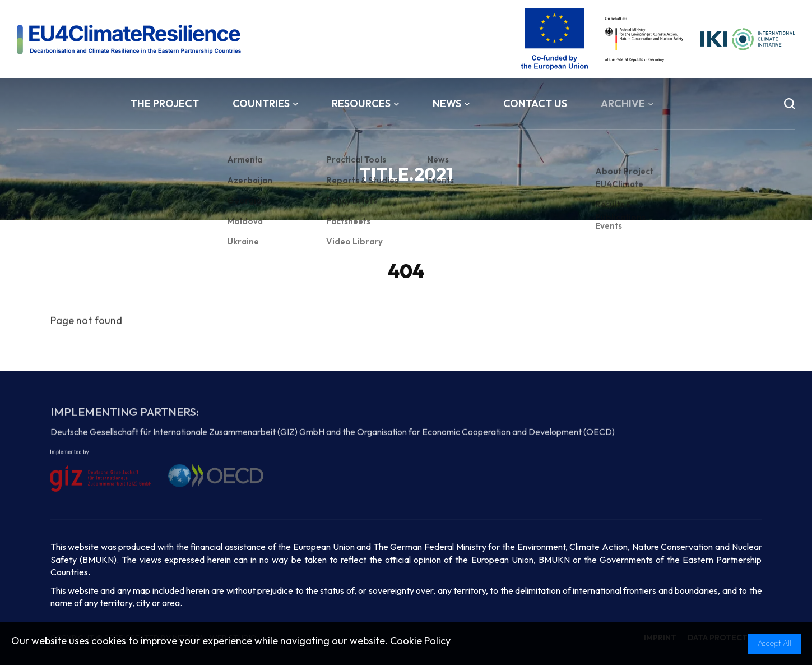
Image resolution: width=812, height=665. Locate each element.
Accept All (774, 643)
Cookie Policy (420, 641)
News (451, 103)
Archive (627, 103)
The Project (165, 103)
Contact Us (535, 103)
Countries (265, 103)
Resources (365, 103)
